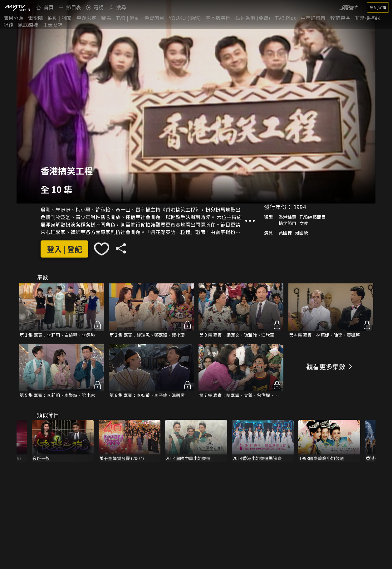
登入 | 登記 (64, 249)
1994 (300, 207)
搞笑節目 (287, 223)
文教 (304, 223)
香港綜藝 (287, 217)
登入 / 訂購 (378, 7)
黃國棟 (285, 233)
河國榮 (301, 233)
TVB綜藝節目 (312, 217)
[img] (17, 7)
